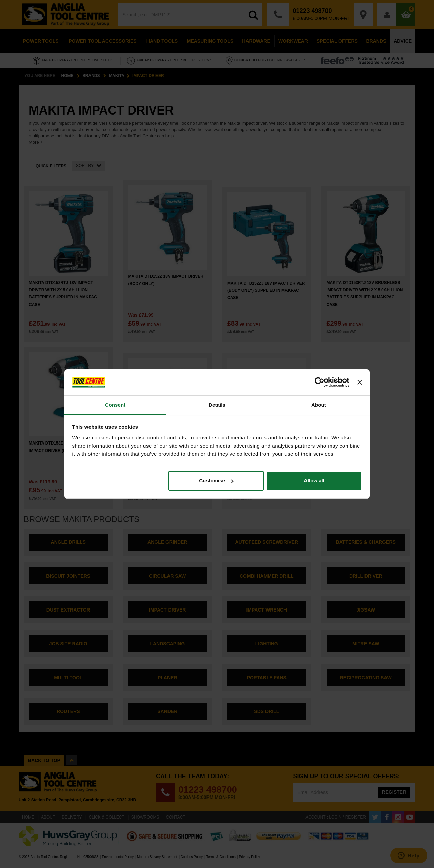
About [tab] (319, 405)
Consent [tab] (115, 405)
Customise (216, 481)
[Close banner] (360, 383)
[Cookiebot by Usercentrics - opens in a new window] (320, 383)
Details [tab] (217, 405)
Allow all (314, 481)
